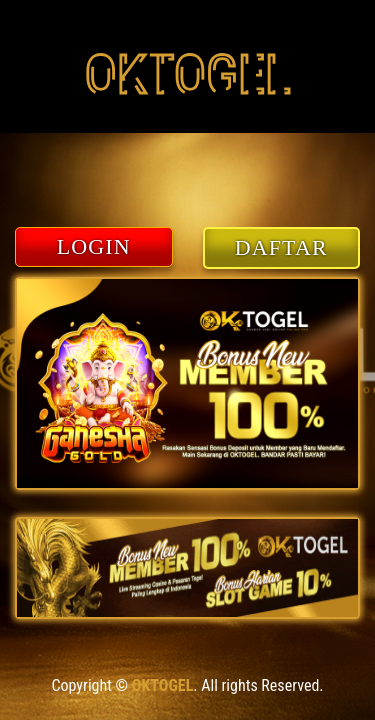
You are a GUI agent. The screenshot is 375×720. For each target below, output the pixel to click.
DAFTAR (281, 247)
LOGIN (94, 246)
